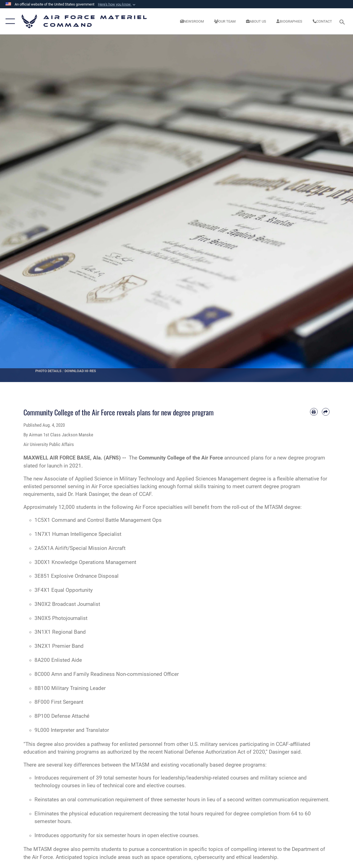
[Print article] (314, 412)
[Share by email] (326, 412)
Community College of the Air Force (181, 458)
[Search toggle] (343, 21)
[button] (117, 4)
